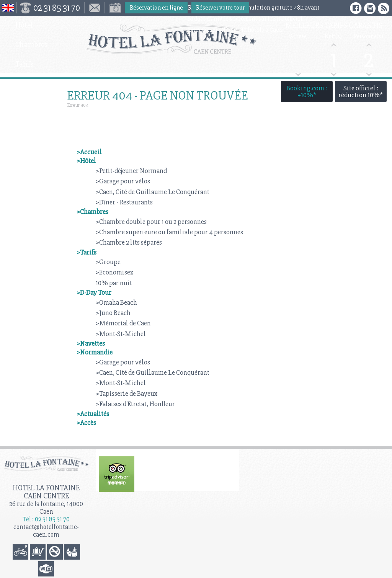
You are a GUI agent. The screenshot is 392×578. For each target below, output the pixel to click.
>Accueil (89, 152)
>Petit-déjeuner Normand (131, 171)
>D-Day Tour (94, 292)
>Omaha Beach (116, 302)
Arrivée (298, 37)
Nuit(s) (333, 37)
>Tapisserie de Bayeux (127, 393)
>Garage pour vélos (123, 181)
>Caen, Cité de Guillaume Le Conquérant (153, 192)
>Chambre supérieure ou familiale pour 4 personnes (169, 232)
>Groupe (108, 262)
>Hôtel (86, 161)
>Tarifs (87, 252)
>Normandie (95, 352)
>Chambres (92, 212)
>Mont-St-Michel (121, 334)
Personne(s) (368, 37)
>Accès (86, 423)
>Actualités (93, 414)
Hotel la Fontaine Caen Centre (46, 492)
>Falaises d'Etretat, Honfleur (135, 404)
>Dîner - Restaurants (124, 202)
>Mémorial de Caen (123, 323)
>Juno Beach (113, 313)
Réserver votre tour (220, 8)
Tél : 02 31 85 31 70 (46, 519)
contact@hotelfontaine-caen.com (46, 531)
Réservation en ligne (156, 8)
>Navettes (91, 343)
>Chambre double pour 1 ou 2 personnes (151, 222)
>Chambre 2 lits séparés (129, 242)
